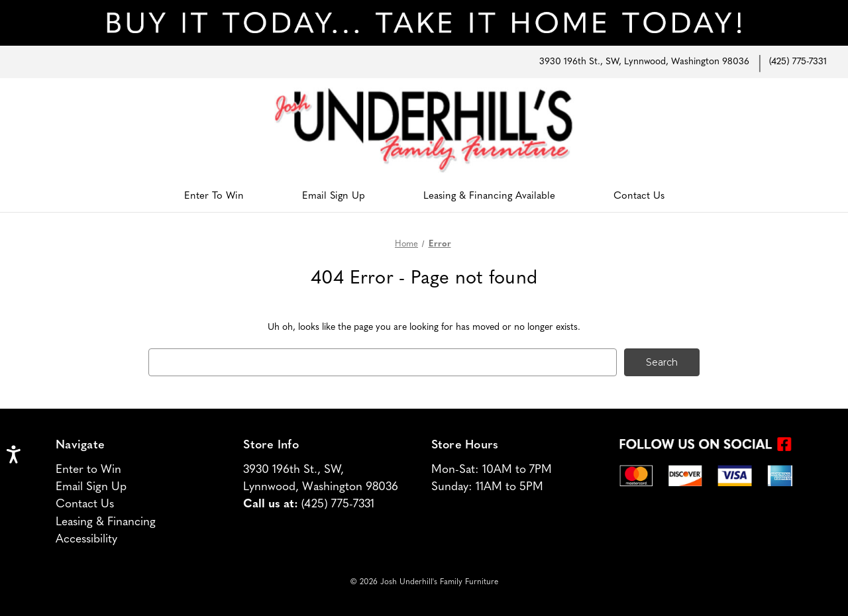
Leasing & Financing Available (489, 196)
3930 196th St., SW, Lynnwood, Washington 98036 (644, 62)
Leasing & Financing (106, 522)
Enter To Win (214, 196)
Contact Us (639, 196)
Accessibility (86, 539)
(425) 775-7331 (798, 62)
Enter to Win (88, 470)
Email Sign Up (334, 196)
